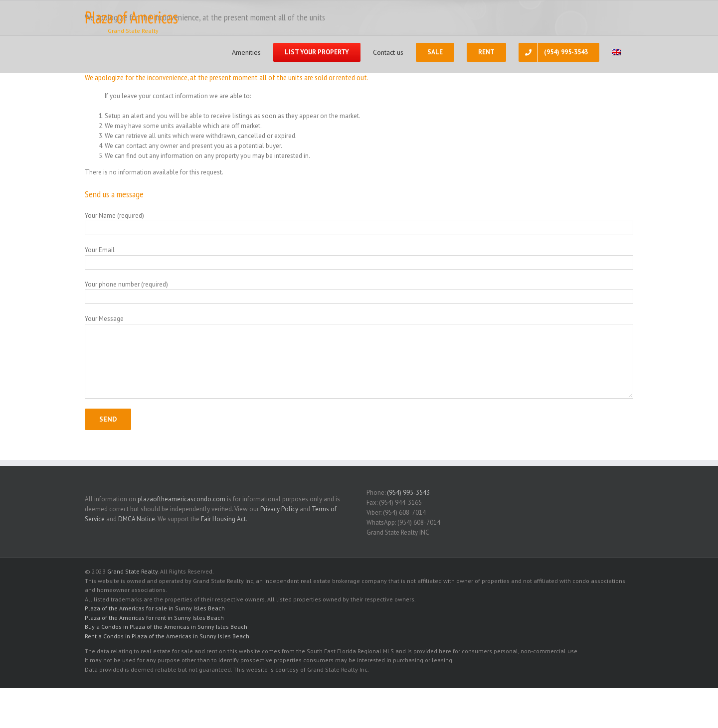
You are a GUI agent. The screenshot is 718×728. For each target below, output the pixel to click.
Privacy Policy (279, 509)
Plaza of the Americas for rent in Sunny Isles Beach (154, 618)
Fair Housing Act (223, 519)
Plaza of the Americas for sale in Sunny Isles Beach (155, 608)
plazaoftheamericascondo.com (181, 499)
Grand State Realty (132, 571)
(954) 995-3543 (408, 493)
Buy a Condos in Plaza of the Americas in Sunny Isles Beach (166, 627)
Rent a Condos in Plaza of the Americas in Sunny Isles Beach (167, 636)
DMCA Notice (137, 519)
